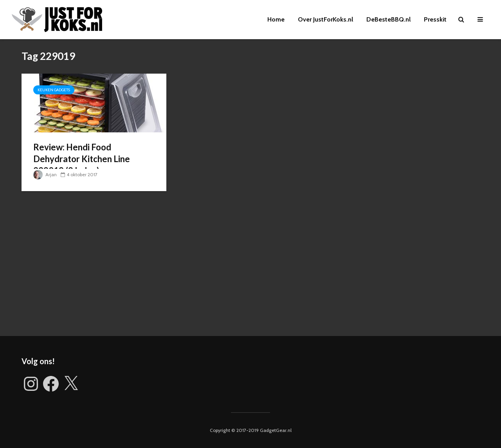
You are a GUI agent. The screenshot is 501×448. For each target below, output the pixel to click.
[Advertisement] (250, 269)
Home (276, 19)
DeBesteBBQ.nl (388, 19)
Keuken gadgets (54, 90)
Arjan (45, 174)
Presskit (435, 19)
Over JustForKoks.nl (325, 19)
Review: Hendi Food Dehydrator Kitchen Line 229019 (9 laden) (82, 159)
